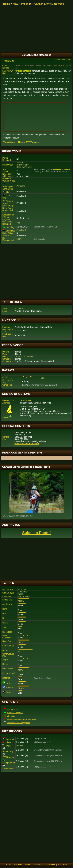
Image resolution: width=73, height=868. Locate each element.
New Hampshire (22, 4)
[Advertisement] (36, 272)
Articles (28, 865)
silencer (58, 170)
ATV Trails (18, 865)
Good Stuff (63, 865)
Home (7, 4)
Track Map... (9, 142)
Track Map (8, 61)
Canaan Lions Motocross (49, 4)
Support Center (49, 865)
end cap (67, 170)
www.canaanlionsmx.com (27, 444)
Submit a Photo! (36, 533)
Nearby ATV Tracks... (28, 142)
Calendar (37, 865)
